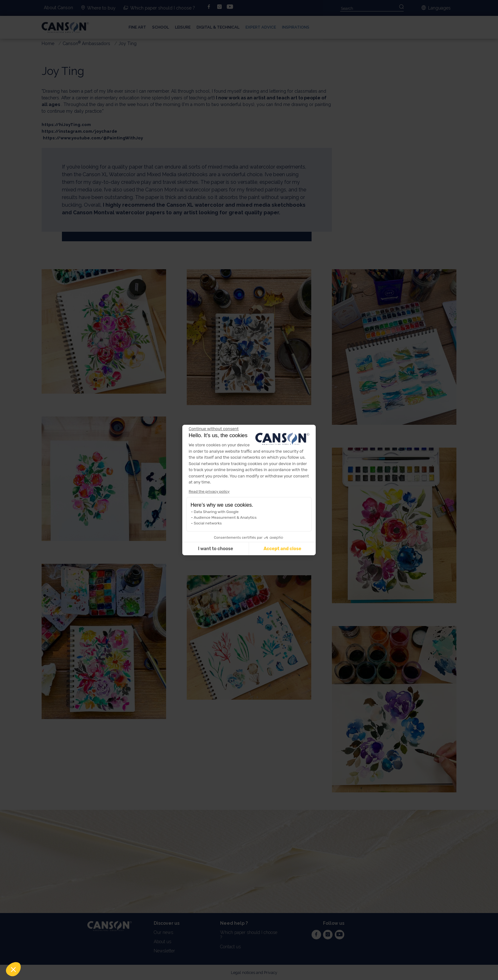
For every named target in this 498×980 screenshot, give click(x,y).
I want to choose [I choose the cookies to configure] (215, 549)
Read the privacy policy (209, 491)
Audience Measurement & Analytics (225, 517)
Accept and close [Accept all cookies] (283, 549)
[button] (13, 969)
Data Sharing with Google (216, 512)
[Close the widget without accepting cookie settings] (214, 429)
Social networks (208, 523)
